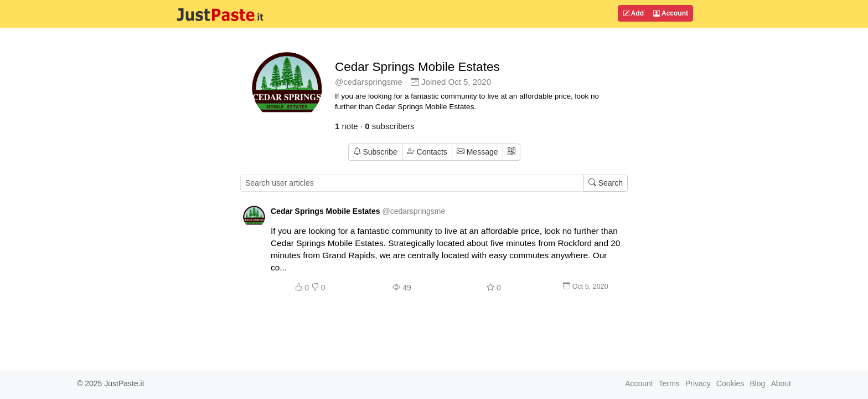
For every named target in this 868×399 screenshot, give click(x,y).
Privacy (698, 383)
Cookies (730, 383)
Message (477, 152)
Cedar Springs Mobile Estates (417, 67)
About (781, 383)
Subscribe (375, 152)
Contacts (427, 152)
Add (633, 13)
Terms (669, 383)
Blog (757, 383)
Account (671, 13)
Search (606, 183)
